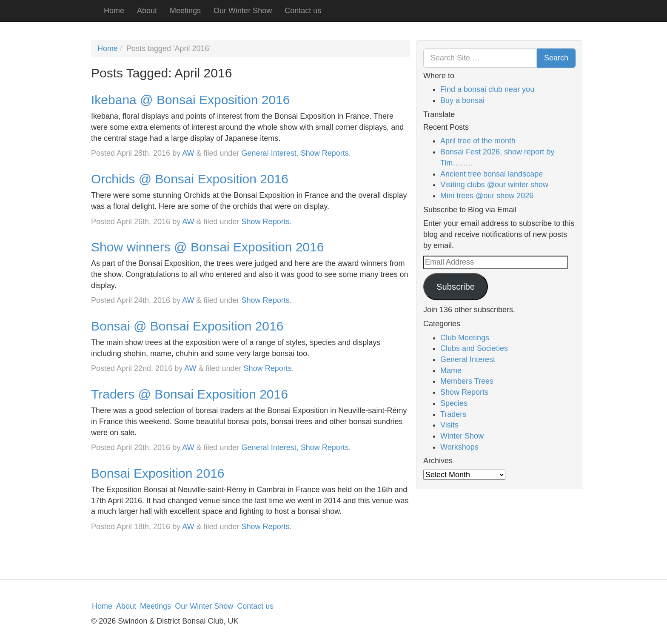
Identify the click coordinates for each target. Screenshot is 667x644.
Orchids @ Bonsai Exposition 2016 (190, 179)
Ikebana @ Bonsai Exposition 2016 (190, 100)
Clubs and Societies (474, 348)
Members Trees (467, 381)
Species (454, 403)
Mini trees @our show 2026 (487, 196)
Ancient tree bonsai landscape (492, 174)
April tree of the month (478, 141)
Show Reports (325, 153)
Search (556, 58)
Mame (451, 370)
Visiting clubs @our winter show (494, 185)
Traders (453, 414)
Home (114, 11)
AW (188, 153)
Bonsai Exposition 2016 (158, 473)
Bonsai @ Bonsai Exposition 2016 (187, 326)
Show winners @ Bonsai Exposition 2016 (207, 247)
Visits (449, 425)
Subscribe (456, 287)
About (147, 11)
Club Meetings (465, 338)
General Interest (269, 153)
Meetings (185, 11)
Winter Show (462, 436)
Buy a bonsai (462, 100)
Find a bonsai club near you (487, 89)
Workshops (459, 447)
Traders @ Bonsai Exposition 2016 (190, 394)
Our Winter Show (243, 11)
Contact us (303, 11)
